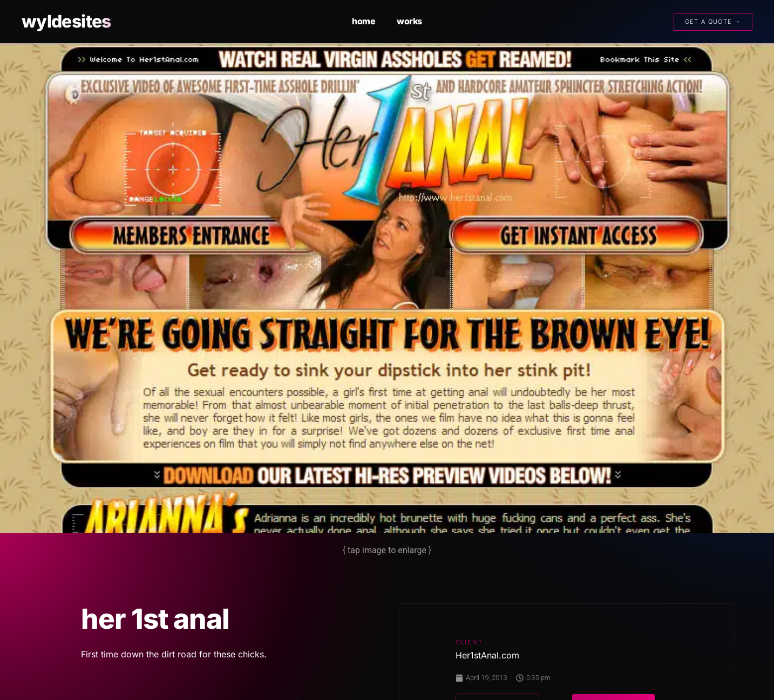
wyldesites (66, 21)
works (409, 21)
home (364, 21)
